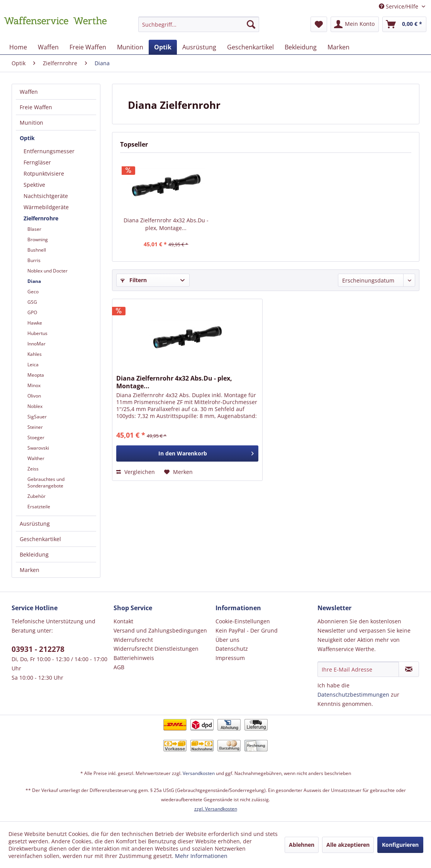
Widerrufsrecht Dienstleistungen (156, 649)
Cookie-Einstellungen (243, 621)
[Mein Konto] (355, 24)
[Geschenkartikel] (250, 47)
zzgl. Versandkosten (216, 809)
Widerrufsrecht (133, 640)
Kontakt (123, 621)
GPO (32, 312)
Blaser (34, 229)
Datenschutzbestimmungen (353, 695)
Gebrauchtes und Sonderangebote (46, 482)
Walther (36, 458)
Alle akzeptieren (348, 845)
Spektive (34, 185)
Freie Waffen (36, 107)
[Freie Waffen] (88, 47)
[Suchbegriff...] (199, 24)
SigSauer (37, 417)
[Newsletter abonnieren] (409, 669)
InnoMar (36, 344)
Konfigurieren (400, 845)
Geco (33, 292)
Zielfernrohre (41, 218)
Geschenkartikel (40, 539)
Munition (31, 123)
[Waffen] (48, 47)
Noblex (35, 406)
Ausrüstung (35, 524)
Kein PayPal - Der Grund (247, 630)
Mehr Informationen (201, 856)
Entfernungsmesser (49, 151)
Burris (34, 260)
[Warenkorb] (404, 24)
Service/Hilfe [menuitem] (399, 6)
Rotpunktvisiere (44, 173)
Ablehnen (302, 845)
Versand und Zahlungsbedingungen (160, 630)
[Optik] (163, 47)
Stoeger (36, 437)
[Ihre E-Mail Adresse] (358, 669)
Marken (30, 570)
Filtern (134, 280)
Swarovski (38, 448)
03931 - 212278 (38, 649)
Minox (34, 385)
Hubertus (37, 333)
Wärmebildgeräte (46, 207)
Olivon (34, 396)
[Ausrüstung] (199, 47)
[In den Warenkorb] (187, 453)
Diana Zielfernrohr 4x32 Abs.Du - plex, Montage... (166, 224)
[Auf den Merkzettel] (178, 472)
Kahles (35, 354)
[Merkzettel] (319, 24)
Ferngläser (37, 162)
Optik (27, 138)
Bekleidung (34, 554)
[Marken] (339, 47)
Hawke (35, 323)
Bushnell (37, 250)
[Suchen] (251, 24)
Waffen (29, 92)
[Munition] (130, 47)
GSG (32, 302)
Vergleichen (136, 472)
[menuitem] (199, 28)
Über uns (227, 640)
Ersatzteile (39, 507)
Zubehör (36, 496)
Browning (38, 239)
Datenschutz (232, 649)
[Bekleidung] (301, 47)
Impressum (230, 658)
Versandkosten (199, 773)
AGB (119, 667)
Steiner (35, 427)
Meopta (36, 375)
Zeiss (33, 469)
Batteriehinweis (134, 658)
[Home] (18, 47)
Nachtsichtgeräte (46, 196)
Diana (34, 281)
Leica (33, 365)
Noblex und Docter (48, 271)
